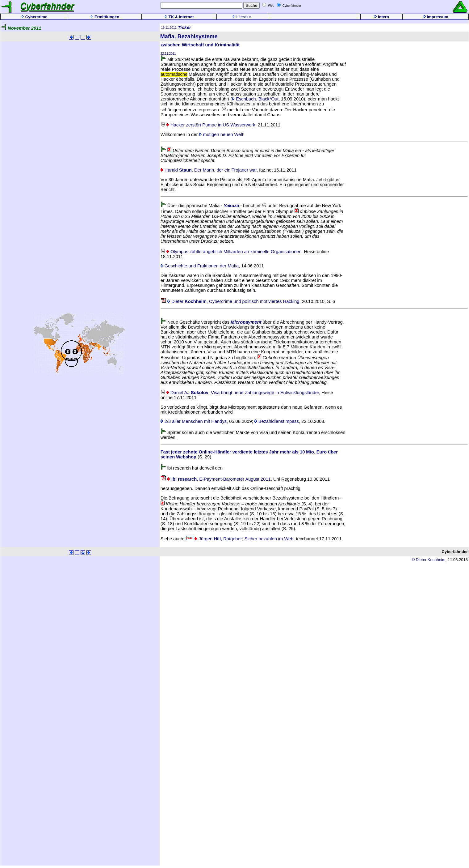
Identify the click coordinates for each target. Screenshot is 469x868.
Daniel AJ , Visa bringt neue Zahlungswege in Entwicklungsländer (240, 393)
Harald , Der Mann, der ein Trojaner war (209, 170)
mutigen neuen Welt (221, 134)
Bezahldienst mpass (277, 421)
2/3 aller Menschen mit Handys (194, 421)
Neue (173, 322)
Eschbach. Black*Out (255, 99)
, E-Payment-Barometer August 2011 (216, 479)
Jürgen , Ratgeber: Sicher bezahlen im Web (239, 539)
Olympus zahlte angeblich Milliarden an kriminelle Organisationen (231, 252)
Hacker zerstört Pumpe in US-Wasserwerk (208, 125)
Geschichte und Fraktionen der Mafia (200, 266)
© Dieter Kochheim (428, 560)
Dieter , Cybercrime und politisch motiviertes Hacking (230, 301)
